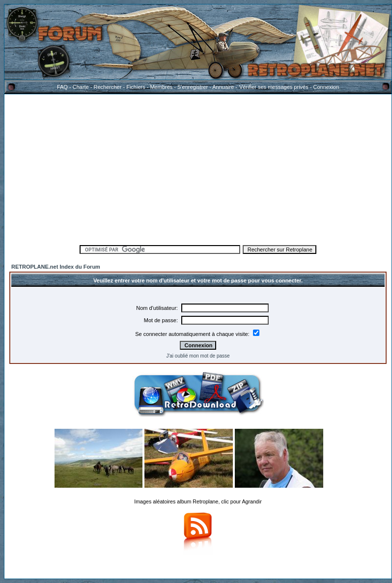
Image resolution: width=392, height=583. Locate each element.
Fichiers (136, 87)
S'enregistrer (193, 87)
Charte (81, 87)
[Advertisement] (198, 168)
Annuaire (223, 87)
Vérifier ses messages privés (274, 87)
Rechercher (108, 87)
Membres (161, 87)
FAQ (62, 87)
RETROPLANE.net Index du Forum (56, 267)
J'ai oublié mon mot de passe (198, 356)
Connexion (326, 87)
